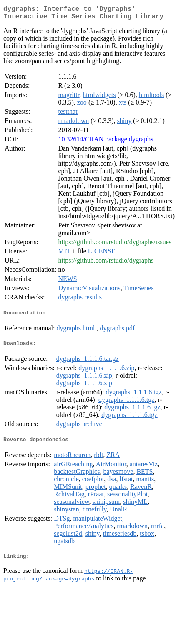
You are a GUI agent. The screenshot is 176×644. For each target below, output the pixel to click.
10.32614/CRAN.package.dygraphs (106, 142)
